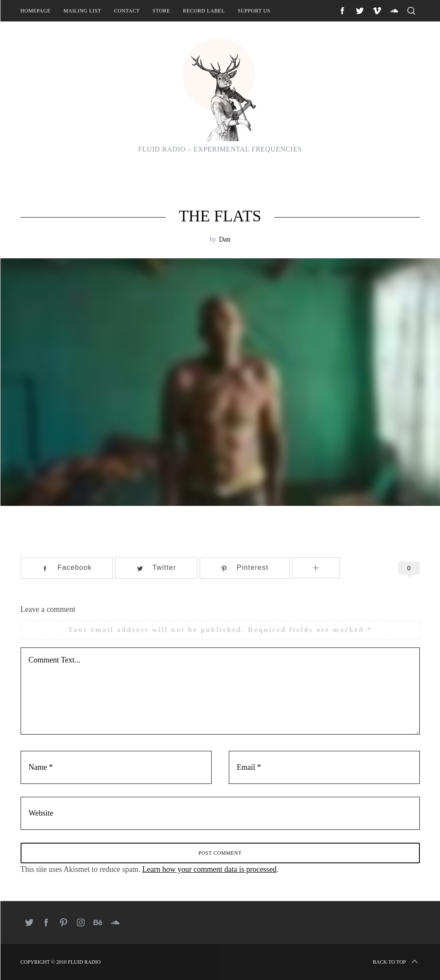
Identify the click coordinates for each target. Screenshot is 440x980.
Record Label (204, 11)
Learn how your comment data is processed (209, 869)
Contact (127, 11)
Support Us (254, 11)
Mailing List (82, 11)
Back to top (396, 962)
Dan (225, 239)
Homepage (36, 11)
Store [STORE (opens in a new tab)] (161, 11)
